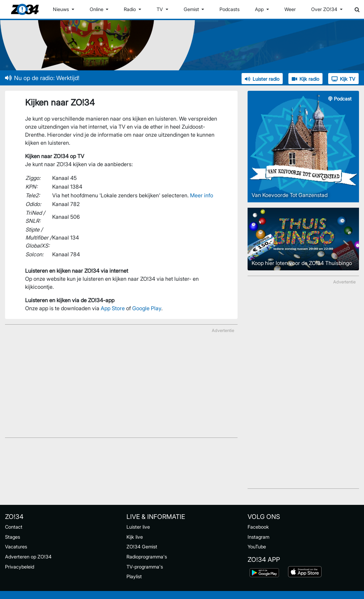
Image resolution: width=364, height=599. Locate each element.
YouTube (257, 547)
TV (160, 9)
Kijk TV (343, 79)
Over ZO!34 (325, 9)
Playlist (134, 576)
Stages (13, 537)
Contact (14, 527)
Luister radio (262, 79)
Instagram (258, 537)
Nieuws (62, 9)
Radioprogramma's (147, 557)
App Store (113, 308)
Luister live (138, 527)
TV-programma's (145, 567)
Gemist (192, 9)
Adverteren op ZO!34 (28, 557)
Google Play (147, 308)
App (260, 9)
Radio (130, 9)
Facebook (258, 527)
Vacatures (16, 547)
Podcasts (230, 9)
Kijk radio (305, 79)
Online (97, 9)
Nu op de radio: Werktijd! (42, 78)
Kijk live (135, 537)
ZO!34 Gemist (142, 547)
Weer (290, 9)
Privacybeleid (20, 567)
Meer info (202, 195)
